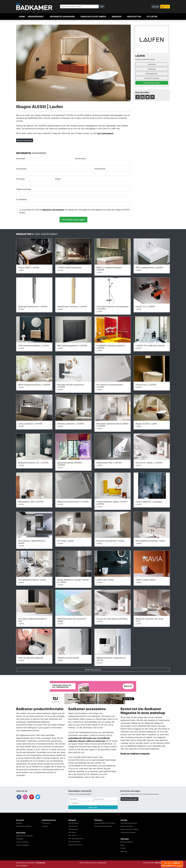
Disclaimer (20, 839)
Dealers (123, 848)
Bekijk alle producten (93, 670)
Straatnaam (21, 169)
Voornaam (21, 158)
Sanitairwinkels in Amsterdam (105, 823)
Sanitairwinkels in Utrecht (103, 826)
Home (22, 17)
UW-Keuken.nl (73, 829)
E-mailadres (21, 199)
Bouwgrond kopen (127, 826)
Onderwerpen (35, 17)
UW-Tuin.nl (72, 832)
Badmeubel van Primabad (129, 829)
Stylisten (152, 17)
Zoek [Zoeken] (102, 6)
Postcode (20, 179)
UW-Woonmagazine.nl (76, 839)
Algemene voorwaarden (24, 836)
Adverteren (46, 823)
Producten (152, 69)
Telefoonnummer (24, 189)
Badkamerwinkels (127, 842)
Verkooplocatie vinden (93, 17)
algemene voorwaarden (53, 210)
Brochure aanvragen (129, 799)
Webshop (117, 17)
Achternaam (80, 158)
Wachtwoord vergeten (24, 826)
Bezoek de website (25, 140)
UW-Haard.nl (73, 826)
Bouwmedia (41, 863)
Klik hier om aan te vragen (172, 864)
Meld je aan (93, 807)
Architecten (134, 17)
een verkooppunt (105, 133)
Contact (45, 826)
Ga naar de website (152, 78)
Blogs (122, 845)
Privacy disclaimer (23, 842)
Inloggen (19, 823)
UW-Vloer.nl (73, 835)
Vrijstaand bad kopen (128, 832)
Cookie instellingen (23, 845)
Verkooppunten (152, 74)
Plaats (58, 179)
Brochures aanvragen (152, 83)
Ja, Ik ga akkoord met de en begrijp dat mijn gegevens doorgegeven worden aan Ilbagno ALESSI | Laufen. (75, 211)
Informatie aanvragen (62, 17)
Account (155, 7)
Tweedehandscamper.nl (129, 823)
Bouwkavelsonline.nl (75, 845)
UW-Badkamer (73, 823)
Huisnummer (100, 169)
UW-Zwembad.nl (74, 842)
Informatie (152, 64)
